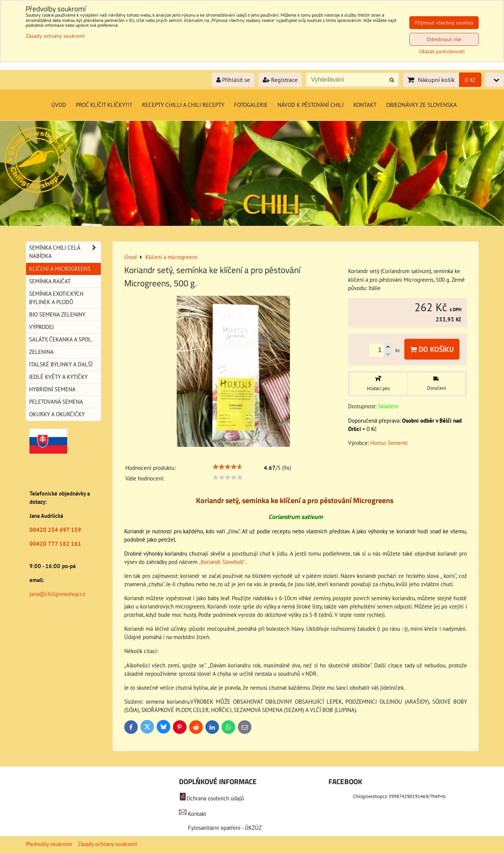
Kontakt (365, 105)
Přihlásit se (233, 80)
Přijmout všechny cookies (444, 23)
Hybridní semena (52, 389)
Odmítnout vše (444, 39)
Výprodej (41, 327)
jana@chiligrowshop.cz (57, 594)
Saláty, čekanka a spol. (61, 339)
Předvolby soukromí (49, 844)
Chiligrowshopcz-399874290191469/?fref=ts (399, 796)
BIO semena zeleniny (57, 314)
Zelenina (41, 352)
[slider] (228, 467)
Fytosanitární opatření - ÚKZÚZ (224, 828)
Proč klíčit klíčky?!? (104, 105)
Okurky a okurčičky (57, 414)
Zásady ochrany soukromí (107, 844)
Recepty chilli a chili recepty (183, 105)
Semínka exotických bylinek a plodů (56, 298)
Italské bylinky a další (61, 364)
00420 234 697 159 (55, 530)
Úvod (59, 105)
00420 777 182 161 (55, 544)
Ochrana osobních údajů (215, 798)
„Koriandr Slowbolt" (222, 562)
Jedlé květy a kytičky (58, 377)
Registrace (280, 80)
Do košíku (432, 349)
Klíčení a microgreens (60, 269)
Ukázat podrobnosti (442, 52)
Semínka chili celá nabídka (65, 252)
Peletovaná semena (56, 402)
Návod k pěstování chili (311, 105)
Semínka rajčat (50, 281)
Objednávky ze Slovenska (422, 105)
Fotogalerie (251, 105)
